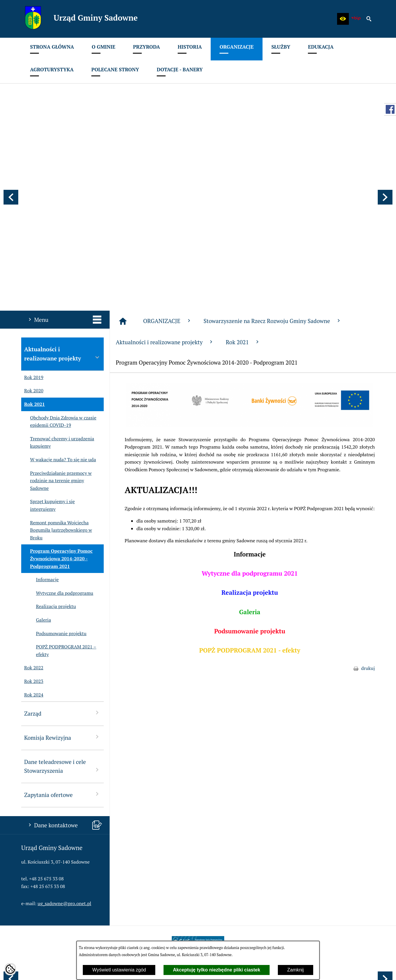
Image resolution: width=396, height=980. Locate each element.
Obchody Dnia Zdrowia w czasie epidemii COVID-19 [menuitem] (59, 267)
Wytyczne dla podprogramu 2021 (250, 418)
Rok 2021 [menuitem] (33, 249)
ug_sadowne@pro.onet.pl (65, 748)
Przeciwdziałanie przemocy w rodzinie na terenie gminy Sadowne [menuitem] (56, 326)
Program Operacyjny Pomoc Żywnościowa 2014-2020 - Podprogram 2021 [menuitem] (57, 404)
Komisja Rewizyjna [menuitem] (62, 582)
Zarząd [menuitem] (62, 558)
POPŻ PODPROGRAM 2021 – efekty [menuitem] (59, 496)
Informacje (250, 399)
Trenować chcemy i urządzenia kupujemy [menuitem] (58, 288)
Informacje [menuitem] (40, 425)
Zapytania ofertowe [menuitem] (62, 639)
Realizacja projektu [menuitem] (49, 452)
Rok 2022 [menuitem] (32, 513)
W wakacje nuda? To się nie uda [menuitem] (59, 305)
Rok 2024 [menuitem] (32, 540)
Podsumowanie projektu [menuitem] (54, 479)
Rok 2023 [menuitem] (32, 526)
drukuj (368, 513)
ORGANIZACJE (168, 166)
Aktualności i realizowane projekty (165, 187)
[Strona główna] (123, 166)
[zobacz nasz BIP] (356, 19)
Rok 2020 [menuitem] (32, 236)
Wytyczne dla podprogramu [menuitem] (57, 438)
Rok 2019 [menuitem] (32, 223)
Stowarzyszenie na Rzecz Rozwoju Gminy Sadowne (273, 166)
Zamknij (296, 970)
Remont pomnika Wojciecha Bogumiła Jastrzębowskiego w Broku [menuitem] (57, 375)
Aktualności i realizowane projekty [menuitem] (62, 199)
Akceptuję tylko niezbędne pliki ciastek (217, 970)
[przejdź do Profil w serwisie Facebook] (390, 109)
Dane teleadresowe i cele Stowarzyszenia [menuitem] (62, 611)
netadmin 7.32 (360, 969)
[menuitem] (52, 49)
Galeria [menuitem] (36, 465)
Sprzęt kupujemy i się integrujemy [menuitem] (48, 350)
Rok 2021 (243, 187)
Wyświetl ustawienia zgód (119, 970)
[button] (343, 19)
